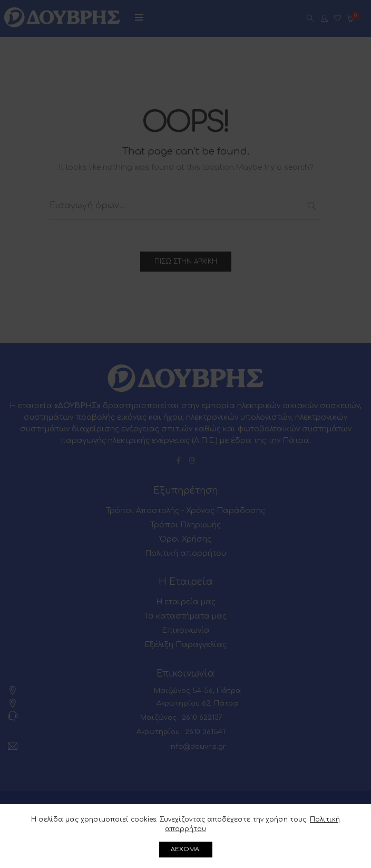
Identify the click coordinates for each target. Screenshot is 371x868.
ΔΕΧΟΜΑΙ (186, 849)
